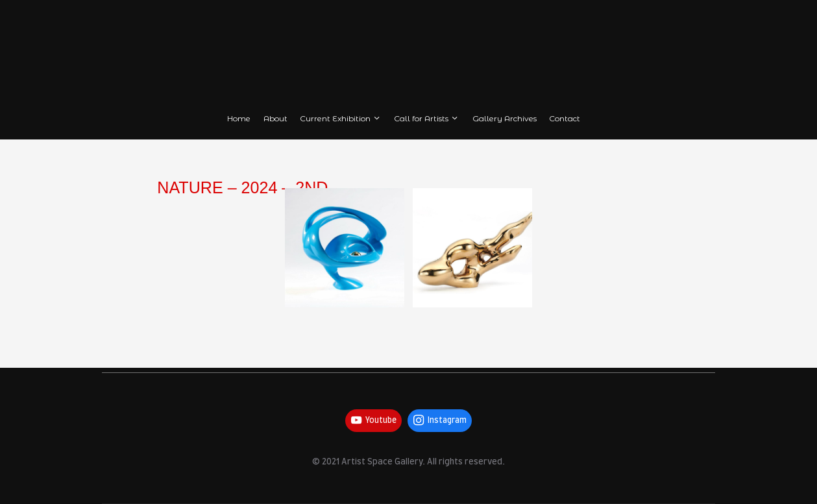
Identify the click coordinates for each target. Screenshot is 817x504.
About (275, 118)
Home (239, 118)
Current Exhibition (341, 118)
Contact (565, 118)
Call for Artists (427, 118)
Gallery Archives (505, 118)
